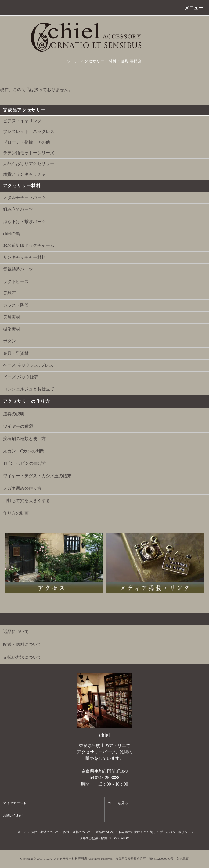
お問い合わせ (13, 815)
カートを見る (118, 803)
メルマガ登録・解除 (93, 838)
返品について (105, 832)
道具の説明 (14, 414)
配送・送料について (77, 832)
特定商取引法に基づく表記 (137, 832)
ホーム (22, 832)
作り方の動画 (16, 513)
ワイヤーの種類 (18, 426)
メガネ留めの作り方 (22, 488)
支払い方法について (45, 832)
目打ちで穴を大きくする (27, 501)
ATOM (125, 838)
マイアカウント (15, 803)
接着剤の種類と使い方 (24, 439)
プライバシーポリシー (175, 832)
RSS (116, 838)
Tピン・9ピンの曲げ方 (25, 463)
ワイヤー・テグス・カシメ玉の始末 (37, 476)
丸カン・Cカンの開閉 (24, 451)
